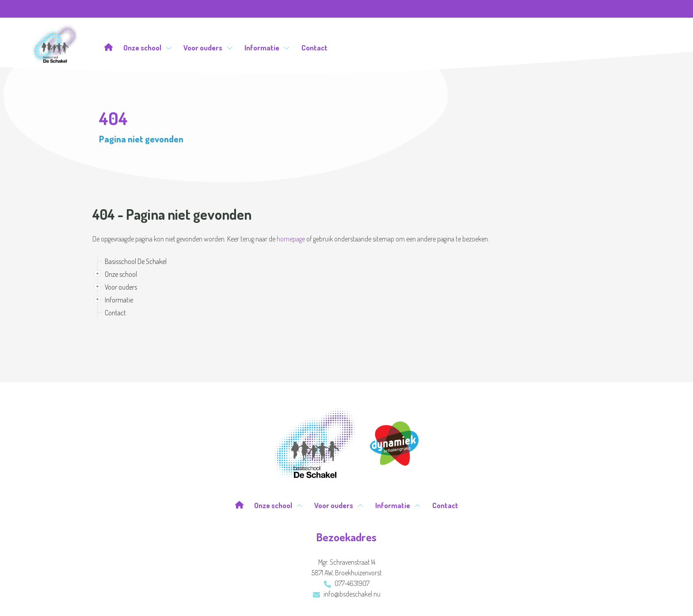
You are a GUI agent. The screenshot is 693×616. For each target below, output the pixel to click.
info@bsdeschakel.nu (347, 594)
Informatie (267, 48)
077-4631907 (347, 583)
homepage (291, 239)
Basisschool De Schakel (136, 261)
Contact (314, 48)
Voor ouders (208, 48)
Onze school (147, 48)
